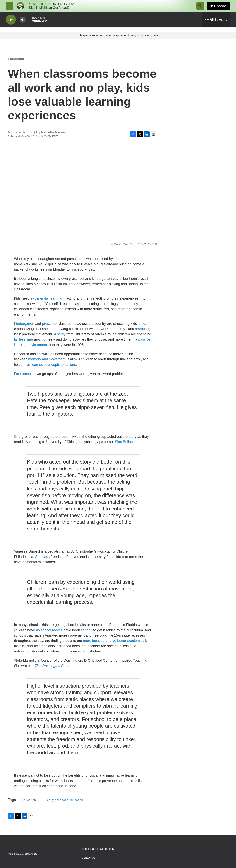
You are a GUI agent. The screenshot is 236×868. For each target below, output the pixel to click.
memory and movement (47, 359)
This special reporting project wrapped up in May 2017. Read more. (118, 35)
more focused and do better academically (115, 641)
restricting (143, 329)
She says (43, 557)
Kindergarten (24, 324)
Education (16, 59)
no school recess (50, 630)
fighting (87, 630)
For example (24, 374)
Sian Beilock (125, 442)
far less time (23, 339)
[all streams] (216, 20)
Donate (220, 6)
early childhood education (65, 800)
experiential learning (46, 298)
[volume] (23, 20)
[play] (11, 20)
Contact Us (89, 858)
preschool (50, 324)
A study (60, 334)
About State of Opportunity (98, 849)
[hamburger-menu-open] (10, 6)
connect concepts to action (53, 365)
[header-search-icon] (200, 6)
